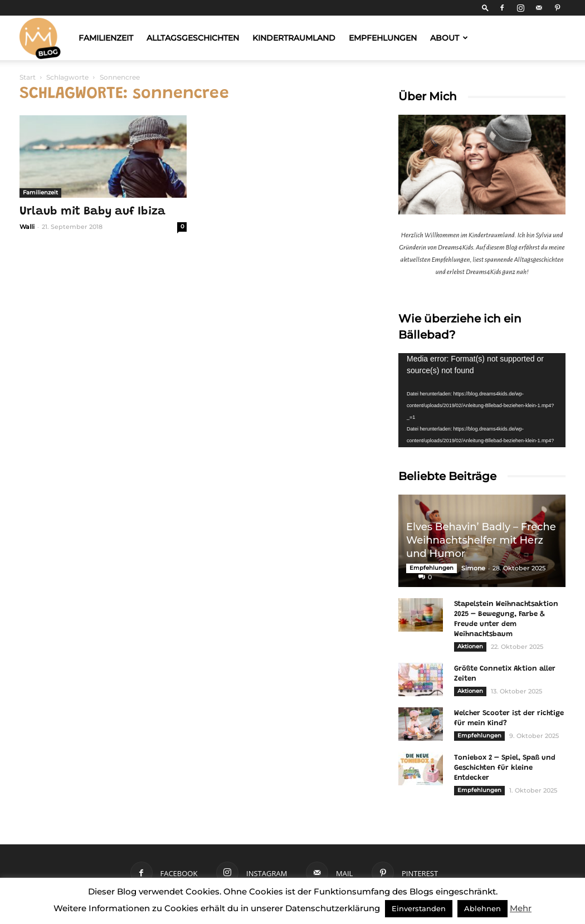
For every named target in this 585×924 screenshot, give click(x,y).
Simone (473, 568)
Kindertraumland (294, 38)
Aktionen (470, 646)
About (449, 38)
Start (28, 77)
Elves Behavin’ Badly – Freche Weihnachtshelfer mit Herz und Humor (481, 540)
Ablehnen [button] (482, 908)
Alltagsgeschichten (193, 38)
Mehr (521, 908)
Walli (27, 227)
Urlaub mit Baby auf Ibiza (92, 212)
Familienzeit (106, 38)
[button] (485, 8)
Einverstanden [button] (419, 908)
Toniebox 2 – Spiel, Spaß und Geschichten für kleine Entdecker (505, 768)
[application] (482, 400)
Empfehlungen (383, 38)
